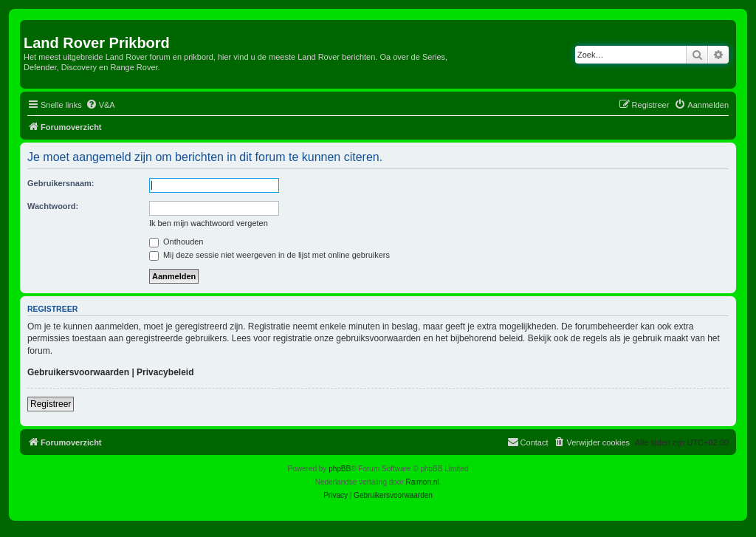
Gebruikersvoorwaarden (78, 372)
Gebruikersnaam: (61, 183)
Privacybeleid (165, 372)
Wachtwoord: (53, 206)
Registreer (51, 404)
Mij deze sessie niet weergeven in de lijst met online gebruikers (269, 255)
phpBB (340, 469)
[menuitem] (100, 105)
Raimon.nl (423, 482)
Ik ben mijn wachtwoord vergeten (209, 223)
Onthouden (176, 242)
